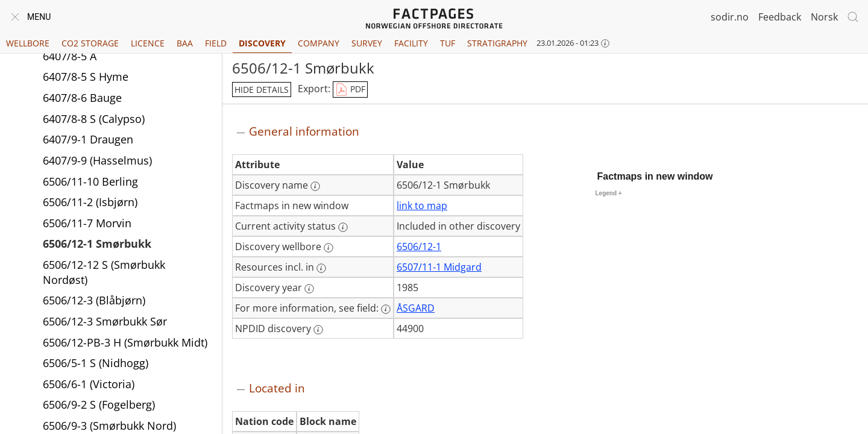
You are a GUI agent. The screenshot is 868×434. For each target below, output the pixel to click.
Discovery (262, 43)
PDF (350, 90)
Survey (367, 43)
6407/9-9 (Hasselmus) (97, 160)
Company (319, 43)
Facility (411, 43)
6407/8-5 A (70, 56)
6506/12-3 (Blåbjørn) (94, 300)
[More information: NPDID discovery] (318, 330)
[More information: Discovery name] (315, 186)
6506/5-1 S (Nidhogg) (96, 363)
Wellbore (28, 43)
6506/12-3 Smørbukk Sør (105, 321)
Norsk (824, 17)
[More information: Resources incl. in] (321, 268)
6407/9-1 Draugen (88, 139)
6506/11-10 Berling (90, 181)
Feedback (780, 17)
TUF (448, 43)
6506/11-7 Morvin (87, 223)
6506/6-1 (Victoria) (89, 384)
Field (216, 43)
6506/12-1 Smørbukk (97, 244)
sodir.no (730, 17)
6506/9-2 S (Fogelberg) (99, 404)
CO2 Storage (90, 43)
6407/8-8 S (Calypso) (94, 119)
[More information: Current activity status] (343, 227)
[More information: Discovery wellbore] (329, 248)
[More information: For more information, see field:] (386, 309)
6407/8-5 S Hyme (86, 77)
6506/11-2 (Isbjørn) (90, 202)
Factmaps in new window (655, 176)
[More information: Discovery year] (309, 289)
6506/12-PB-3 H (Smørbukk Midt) (125, 342)
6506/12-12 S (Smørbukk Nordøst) (104, 272)
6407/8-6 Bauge (82, 98)
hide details (262, 90)
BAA (185, 43)
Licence (148, 43)
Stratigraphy (497, 43)
